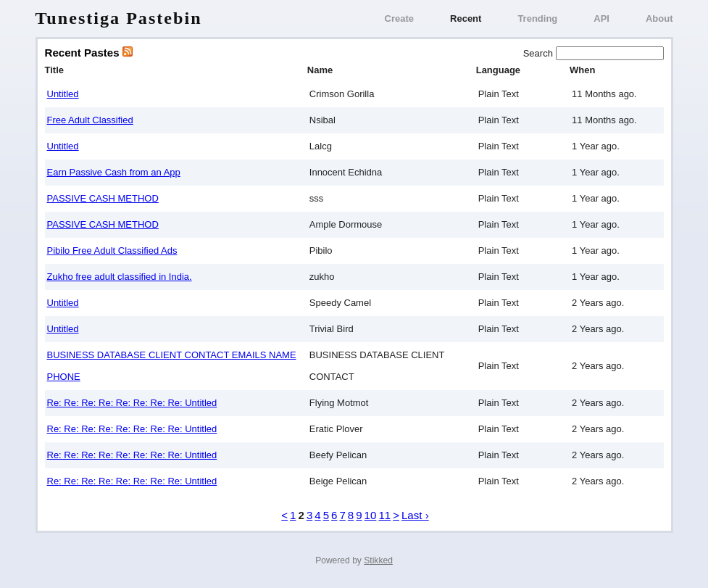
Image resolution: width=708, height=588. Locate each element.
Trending (537, 18)
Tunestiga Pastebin (119, 18)
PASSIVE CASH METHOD (103, 198)
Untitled (63, 94)
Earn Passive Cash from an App (114, 172)
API (601, 18)
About (659, 18)
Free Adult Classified (90, 120)
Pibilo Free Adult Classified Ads (112, 250)
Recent (466, 18)
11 (384, 515)
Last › (415, 515)
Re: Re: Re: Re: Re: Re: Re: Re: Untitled (132, 403)
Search (540, 53)
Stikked (378, 560)
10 (371, 515)
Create (399, 18)
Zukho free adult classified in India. (120, 277)
